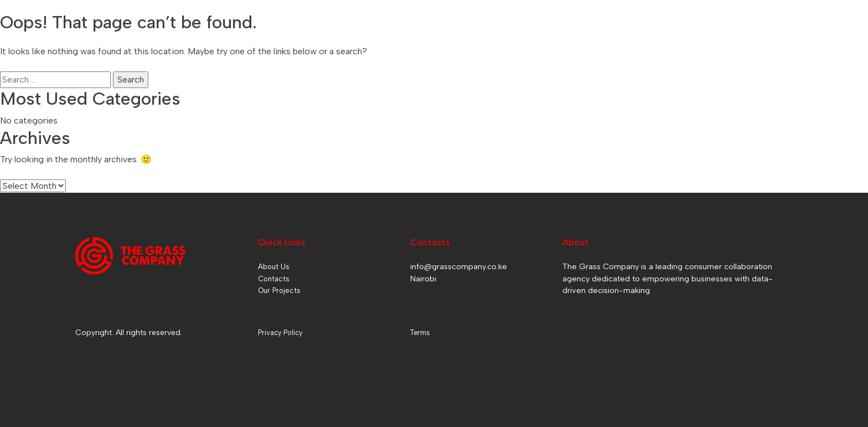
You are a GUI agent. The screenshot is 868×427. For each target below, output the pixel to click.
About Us (274, 267)
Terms (420, 333)
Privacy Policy (280, 333)
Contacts (274, 279)
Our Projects (279, 290)
